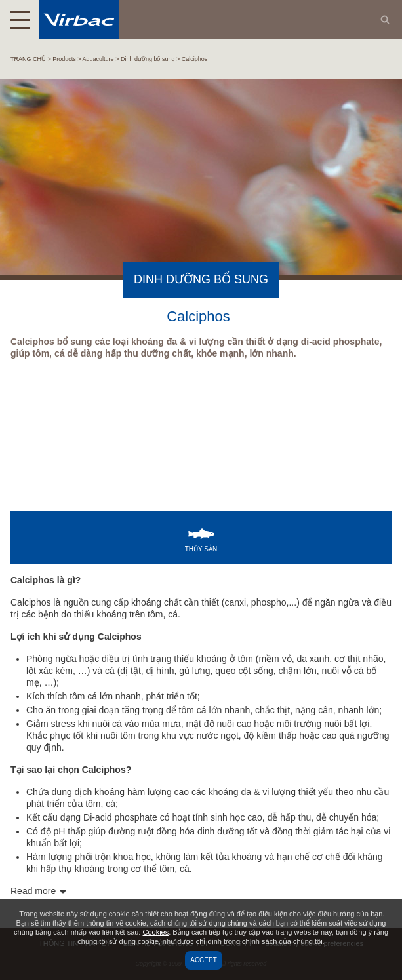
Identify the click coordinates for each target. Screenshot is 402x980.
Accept (204, 960)
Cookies (155, 932)
